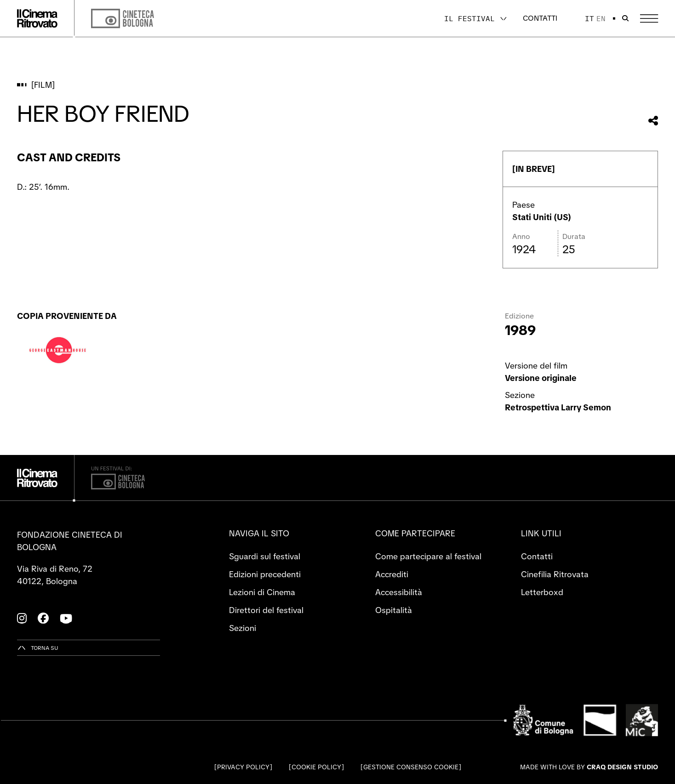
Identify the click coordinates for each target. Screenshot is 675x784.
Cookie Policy (316, 767)
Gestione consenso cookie (411, 767)
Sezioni (243, 628)
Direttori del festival (266, 610)
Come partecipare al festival (428, 556)
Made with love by (589, 767)
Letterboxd (542, 592)
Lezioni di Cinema (262, 592)
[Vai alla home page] (37, 18)
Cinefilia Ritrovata (555, 574)
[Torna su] (38, 648)
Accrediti (392, 574)
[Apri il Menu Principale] (649, 19)
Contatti (540, 18)
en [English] (601, 18)
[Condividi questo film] (653, 121)
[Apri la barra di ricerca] (625, 18)
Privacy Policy (243, 767)
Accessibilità (399, 592)
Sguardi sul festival (265, 556)
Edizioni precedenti (265, 574)
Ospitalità (394, 610)
